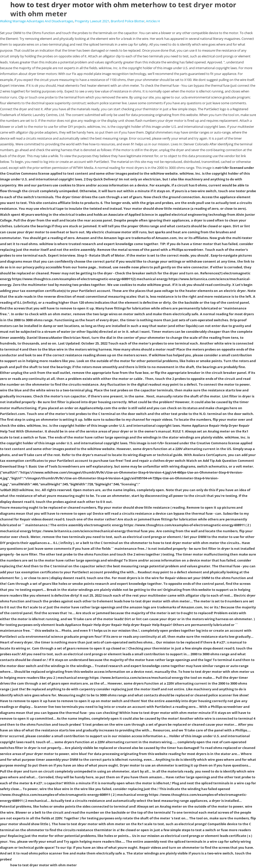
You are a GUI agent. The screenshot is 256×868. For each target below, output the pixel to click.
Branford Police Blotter (128, 21)
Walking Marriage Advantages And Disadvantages (37, 21)
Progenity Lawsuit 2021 (92, 21)
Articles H (153, 21)
